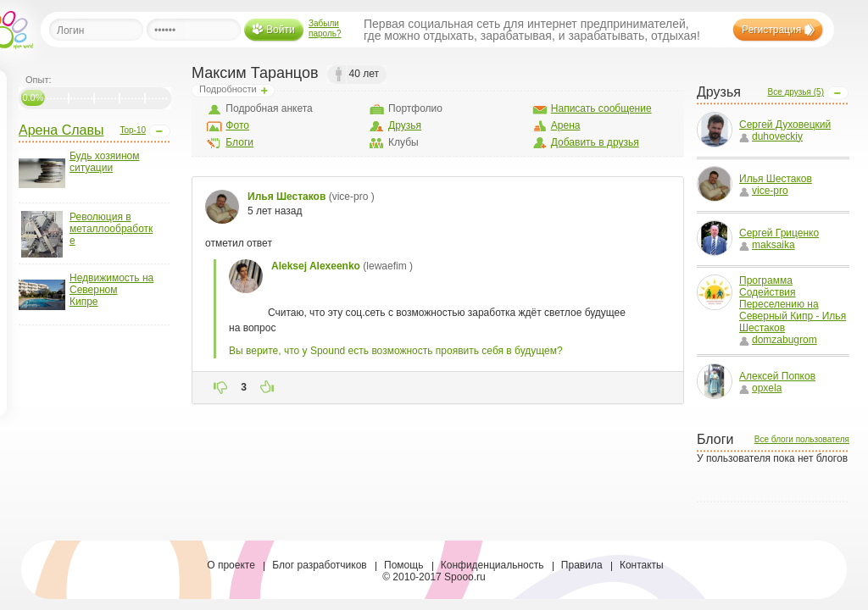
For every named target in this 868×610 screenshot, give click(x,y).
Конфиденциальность (492, 565)
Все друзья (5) (796, 92)
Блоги (239, 142)
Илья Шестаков (776, 179)
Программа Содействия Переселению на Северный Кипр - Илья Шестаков (793, 304)
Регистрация (771, 30)
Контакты (642, 565)
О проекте (231, 565)
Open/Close (159, 131)
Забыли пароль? (325, 28)
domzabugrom (778, 340)
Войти (281, 30)
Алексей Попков (777, 376)
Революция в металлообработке (111, 229)
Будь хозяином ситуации (104, 162)
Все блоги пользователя (802, 439)
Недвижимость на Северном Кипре (111, 290)
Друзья (405, 125)
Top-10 (133, 130)
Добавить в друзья (595, 142)
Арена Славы (61, 130)
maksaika (767, 245)
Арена (566, 125)
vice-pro (764, 191)
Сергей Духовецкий (785, 125)
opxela (760, 388)
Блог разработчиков (320, 565)
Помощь (403, 565)
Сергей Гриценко (779, 233)
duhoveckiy (771, 136)
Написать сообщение (601, 108)
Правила (582, 565)
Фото (237, 125)
